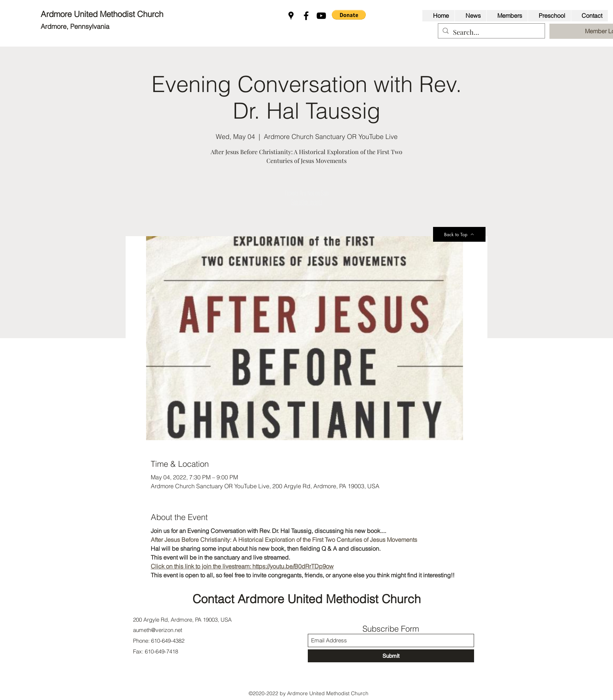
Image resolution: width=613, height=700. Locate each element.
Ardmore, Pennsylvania (75, 26)
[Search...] (491, 33)
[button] (349, 15)
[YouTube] (321, 16)
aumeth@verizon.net (158, 630)
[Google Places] (291, 16)
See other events (307, 202)
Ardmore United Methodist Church (103, 14)
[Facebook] (306, 16)
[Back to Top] (459, 234)
